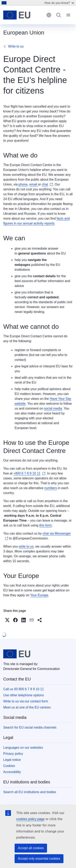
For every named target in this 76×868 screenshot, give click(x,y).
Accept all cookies (31, 848)
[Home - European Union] (23, 15)
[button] (7, 620)
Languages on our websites (23, 748)
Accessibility (12, 772)
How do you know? (59, 3)
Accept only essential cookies (39, 859)
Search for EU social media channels (30, 727)
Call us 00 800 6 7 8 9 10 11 (24, 689)
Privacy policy (13, 754)
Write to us (16, 46)
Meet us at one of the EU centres (27, 707)
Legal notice (12, 760)
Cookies (9, 766)
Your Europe (39, 595)
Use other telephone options (24, 695)
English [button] (49, 15)
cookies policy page (30, 819)
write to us (26, 546)
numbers (51, 488)
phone (23, 184)
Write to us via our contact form (26, 701)
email (34, 184)
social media (53, 408)
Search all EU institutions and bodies (30, 792)
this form (45, 525)
